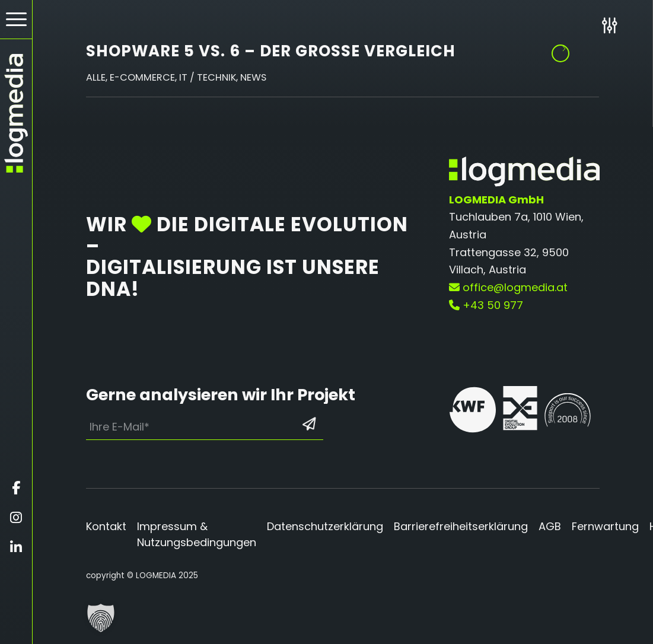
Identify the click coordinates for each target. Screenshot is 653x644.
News (253, 77)
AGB (550, 526)
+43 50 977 (486, 305)
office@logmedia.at (508, 287)
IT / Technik (208, 77)
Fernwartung (605, 526)
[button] (101, 618)
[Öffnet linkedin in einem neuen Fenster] (16, 547)
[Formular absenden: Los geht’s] (309, 424)
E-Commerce (142, 77)
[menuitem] (16, 20)
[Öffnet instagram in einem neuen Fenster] (16, 518)
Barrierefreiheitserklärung (461, 526)
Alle (96, 77)
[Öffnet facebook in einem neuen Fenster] (16, 488)
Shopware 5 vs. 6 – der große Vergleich (271, 51)
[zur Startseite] (16, 113)
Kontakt (106, 526)
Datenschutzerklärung (325, 526)
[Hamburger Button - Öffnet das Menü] (16, 19)
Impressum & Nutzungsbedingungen (197, 534)
